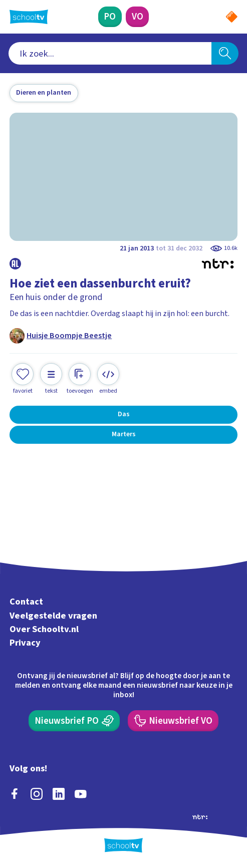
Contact (26, 602)
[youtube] (81, 794)
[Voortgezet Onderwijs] (137, 17)
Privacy (25, 643)
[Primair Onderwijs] (110, 17)
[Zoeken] (225, 54)
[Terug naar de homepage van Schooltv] (29, 17)
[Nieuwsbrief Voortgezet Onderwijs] (173, 721)
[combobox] (110, 54)
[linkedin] (59, 794)
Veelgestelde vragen (53, 616)
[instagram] (37, 794)
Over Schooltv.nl (44, 629)
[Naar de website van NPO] (232, 17)
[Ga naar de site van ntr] (200, 816)
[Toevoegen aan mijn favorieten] (23, 379)
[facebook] (15, 794)
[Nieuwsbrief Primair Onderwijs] (74, 721)
